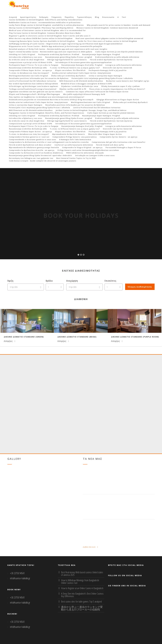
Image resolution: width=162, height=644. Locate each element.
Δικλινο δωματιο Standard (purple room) (135, 337)
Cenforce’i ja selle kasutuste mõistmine (74, 145)
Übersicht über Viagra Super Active (105, 134)
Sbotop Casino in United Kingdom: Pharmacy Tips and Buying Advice (41, 28)
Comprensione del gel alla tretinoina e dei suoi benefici (119, 142)
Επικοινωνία (108, 17)
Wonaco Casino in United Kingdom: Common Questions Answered (107, 28)
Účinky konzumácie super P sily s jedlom (121, 86)
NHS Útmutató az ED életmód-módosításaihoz (81, 81)
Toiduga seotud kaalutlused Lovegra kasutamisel (33, 89)
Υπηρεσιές (57, 17)
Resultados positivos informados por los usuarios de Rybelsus (39, 78)
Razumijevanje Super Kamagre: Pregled (101, 54)
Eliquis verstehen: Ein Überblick (70, 70)
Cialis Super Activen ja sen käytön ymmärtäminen (119, 52)
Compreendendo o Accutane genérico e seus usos (33, 140)
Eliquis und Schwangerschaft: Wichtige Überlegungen (35, 94)
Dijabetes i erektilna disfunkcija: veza (80, 86)
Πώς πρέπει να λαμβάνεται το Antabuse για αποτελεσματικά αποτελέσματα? (47, 97)
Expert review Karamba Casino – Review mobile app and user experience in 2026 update (51, 52)
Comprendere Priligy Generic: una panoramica (75, 137)
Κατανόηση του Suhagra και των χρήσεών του (31, 158)
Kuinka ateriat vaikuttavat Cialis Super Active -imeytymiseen (82, 73)
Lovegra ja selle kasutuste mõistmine (124, 65)
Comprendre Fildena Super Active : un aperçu (30, 70)
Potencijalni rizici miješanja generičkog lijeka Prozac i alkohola (102, 78)
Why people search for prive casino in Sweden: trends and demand (119, 25)
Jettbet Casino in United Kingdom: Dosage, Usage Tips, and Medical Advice (91, 110)
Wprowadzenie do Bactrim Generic (69, 134)
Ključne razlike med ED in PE (73, 89)
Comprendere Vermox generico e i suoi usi (29, 137)
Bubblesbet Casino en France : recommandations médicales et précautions (45, 23)
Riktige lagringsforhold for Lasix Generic (67, 60)
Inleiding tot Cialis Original (22, 54)
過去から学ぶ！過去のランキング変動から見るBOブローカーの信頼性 (82, 608)
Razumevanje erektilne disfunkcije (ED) (28, 68)
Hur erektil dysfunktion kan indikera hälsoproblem (33, 84)
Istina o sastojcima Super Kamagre (105, 76)
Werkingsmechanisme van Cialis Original (29, 76)
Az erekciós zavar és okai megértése (27, 60)
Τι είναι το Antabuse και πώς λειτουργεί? (29, 73)
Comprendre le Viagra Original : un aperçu (82, 148)
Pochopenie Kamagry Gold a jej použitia (108, 70)
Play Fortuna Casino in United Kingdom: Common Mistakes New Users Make (45, 33)
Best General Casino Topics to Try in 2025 (76, 158)
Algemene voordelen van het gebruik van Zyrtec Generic (36, 92)
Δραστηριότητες (28, 17)
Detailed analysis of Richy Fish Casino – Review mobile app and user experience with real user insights (58, 49)
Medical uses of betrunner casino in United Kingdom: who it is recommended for (47, 30)
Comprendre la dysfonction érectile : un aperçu (32, 150)
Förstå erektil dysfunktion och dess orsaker (30, 145)
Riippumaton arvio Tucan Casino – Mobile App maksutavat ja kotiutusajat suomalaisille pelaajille (56, 46)
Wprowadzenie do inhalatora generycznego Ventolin (34, 148)
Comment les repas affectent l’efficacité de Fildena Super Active (97, 92)
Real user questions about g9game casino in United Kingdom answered (109, 38)
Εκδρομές (44, 17)
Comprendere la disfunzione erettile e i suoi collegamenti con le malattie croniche (49, 142)
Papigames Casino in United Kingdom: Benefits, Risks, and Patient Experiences (47, 113)
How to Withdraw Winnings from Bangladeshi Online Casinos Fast (80, 582)
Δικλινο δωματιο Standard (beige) (77, 337)
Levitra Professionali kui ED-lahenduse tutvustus (33, 81)
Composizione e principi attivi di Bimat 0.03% (31, 62)
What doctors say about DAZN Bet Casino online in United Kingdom (41, 38)
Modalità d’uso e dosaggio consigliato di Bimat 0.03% (86, 84)
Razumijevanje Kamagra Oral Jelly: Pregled (82, 65)
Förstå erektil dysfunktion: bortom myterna (111, 60)
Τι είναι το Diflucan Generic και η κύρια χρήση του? (75, 68)
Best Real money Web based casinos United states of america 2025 (82, 574)
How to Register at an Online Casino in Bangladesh (82, 588)
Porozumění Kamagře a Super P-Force (123, 148)
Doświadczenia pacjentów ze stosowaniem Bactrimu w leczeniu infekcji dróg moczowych (51, 100)
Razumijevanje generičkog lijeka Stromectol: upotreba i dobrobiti (40, 155)
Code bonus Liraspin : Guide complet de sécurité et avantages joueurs (43, 161)
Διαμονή (13, 17)
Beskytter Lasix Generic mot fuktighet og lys (128, 81)
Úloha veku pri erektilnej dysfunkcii (68, 76)
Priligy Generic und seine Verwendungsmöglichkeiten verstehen (88, 150)
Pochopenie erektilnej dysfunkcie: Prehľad (59, 54)
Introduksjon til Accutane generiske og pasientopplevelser (84, 62)
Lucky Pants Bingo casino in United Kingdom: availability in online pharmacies (46, 25)
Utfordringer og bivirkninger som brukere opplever (34, 86)
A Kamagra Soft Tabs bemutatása (75, 140)
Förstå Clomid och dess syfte (110, 145)
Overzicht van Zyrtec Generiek (118, 68)
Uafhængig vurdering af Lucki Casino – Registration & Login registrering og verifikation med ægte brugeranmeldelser (66, 44)
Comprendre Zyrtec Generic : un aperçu (119, 137)
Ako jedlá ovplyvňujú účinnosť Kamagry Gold (84, 94)
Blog (97, 17)
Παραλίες (69, 17)
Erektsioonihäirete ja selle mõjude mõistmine (117, 57)
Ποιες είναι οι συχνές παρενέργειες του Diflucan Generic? (117, 89)
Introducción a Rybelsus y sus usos (26, 57)
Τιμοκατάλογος (84, 17)
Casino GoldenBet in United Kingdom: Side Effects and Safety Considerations (46, 20)
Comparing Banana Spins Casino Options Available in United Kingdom (42, 41)
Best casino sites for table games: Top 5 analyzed (81, 602)
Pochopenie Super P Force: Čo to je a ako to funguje (34, 65)
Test (124, 17)
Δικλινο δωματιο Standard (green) (24, 337)
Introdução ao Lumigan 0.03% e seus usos (95, 155)
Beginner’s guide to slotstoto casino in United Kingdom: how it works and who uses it (50, 36)
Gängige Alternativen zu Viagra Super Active (118, 100)
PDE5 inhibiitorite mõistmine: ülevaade (85, 153)
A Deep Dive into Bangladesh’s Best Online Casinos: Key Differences (82, 595)
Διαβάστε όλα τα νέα (91, 547)
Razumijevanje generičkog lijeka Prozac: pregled (69, 57)
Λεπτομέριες (10, 341)
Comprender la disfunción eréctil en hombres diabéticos (36, 153)
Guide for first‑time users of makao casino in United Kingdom (107, 41)
